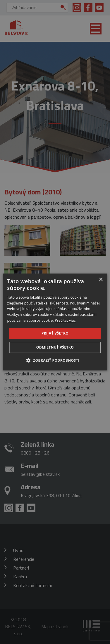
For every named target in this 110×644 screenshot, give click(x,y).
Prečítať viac (65, 320)
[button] (55, 360)
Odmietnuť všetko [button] (55, 347)
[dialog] (55, 322)
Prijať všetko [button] (55, 333)
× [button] (101, 280)
